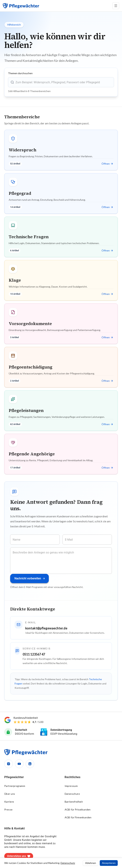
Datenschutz (72, 794)
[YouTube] (19, 764)
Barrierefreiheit (74, 802)
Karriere (9, 802)
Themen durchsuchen (20, 73)
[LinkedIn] (30, 764)
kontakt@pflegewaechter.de (46, 628)
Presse (8, 809)
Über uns (10, 794)
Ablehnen (91, 863)
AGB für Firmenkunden (78, 817)
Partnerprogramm (15, 786)
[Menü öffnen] (116, 6)
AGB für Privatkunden (78, 809)
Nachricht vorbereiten (30, 578)
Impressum (71, 786)
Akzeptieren (109, 863)
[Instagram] (9, 764)
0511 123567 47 (34, 654)
